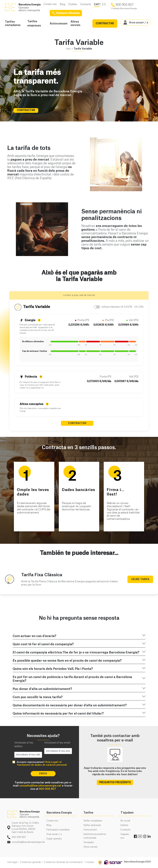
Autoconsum (59, 24)
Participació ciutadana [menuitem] (58, 830)
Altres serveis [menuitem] (90, 847)
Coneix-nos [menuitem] (52, 821)
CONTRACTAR (105, 24)
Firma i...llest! (116, 492)
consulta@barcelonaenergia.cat (40, 786)
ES (104, 4)
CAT (97, 4)
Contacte (85, 4)
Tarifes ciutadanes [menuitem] (93, 821)
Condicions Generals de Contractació (63, 862)
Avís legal (12, 862)
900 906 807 (47, 789)
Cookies (90, 862)
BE (24, 8)
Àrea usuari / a (136, 23)
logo (23, 814)
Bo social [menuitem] (125, 821)
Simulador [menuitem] (89, 842)
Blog (62, 4)
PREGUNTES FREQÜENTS (115, 782)
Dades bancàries (79, 490)
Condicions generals (31, 862)
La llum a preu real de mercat (79, 295)
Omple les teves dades (33, 492)
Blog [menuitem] (49, 825)
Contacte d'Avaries (66, 13)
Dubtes (73, 4)
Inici (68, 49)
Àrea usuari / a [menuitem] (54, 834)
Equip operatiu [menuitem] (54, 839)
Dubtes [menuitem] (124, 825)
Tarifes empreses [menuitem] (92, 825)
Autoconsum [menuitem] (90, 830)
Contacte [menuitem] (125, 830)
